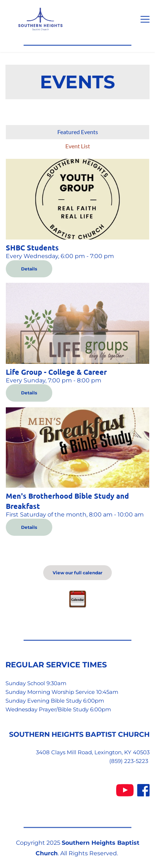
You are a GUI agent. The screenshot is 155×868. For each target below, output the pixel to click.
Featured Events (78, 132)
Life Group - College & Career (56, 372)
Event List (78, 146)
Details (29, 269)
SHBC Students (32, 248)
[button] (145, 19)
